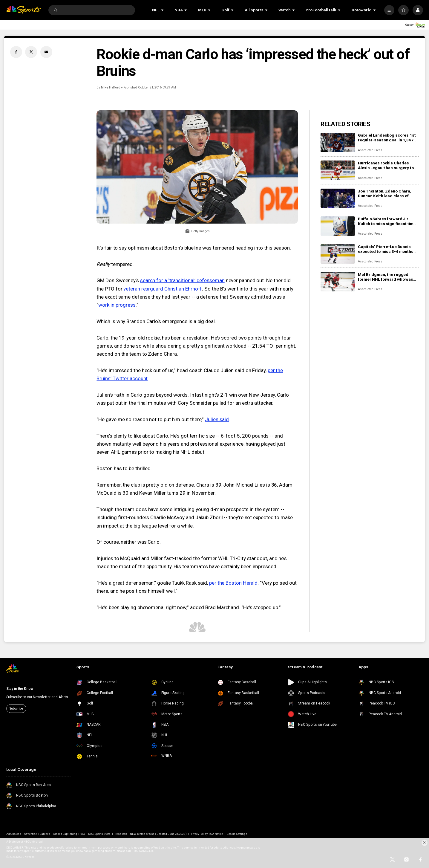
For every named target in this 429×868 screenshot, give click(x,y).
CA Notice (217, 834)
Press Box (120, 834)
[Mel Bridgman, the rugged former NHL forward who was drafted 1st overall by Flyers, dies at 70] (338, 282)
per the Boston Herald (233, 583)
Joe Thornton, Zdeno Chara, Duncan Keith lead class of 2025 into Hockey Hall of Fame (387, 193)
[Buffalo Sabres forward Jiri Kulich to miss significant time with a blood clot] (338, 226)
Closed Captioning (65, 834)
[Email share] (46, 52)
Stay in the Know (20, 689)
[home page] (24, 10)
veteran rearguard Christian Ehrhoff (163, 289)
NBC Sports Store (99, 834)
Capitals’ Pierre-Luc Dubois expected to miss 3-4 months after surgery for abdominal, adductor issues (386, 249)
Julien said (217, 419)
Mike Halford (111, 87)
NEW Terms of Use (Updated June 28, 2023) (158, 834)
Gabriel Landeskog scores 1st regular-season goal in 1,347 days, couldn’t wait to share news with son (387, 137)
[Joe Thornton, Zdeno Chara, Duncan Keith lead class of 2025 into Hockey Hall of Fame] (338, 198)
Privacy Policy (199, 834)
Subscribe (16, 709)
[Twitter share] (31, 52)
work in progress (117, 305)
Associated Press (370, 150)
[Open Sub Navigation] (163, 10)
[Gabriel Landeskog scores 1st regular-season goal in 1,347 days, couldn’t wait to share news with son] (338, 142)
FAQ (82, 834)
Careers (45, 834)
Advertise (30, 834)
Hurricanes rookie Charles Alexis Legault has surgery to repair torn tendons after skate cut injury (387, 165)
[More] (389, 10)
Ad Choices (14, 834)
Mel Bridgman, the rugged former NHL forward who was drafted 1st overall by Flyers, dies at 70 (385, 277)
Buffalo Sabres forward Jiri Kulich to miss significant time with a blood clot (387, 221)
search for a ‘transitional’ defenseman (182, 280)
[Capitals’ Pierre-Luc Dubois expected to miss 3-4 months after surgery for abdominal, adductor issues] (338, 254)
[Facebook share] (16, 52)
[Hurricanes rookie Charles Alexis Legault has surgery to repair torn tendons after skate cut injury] (338, 170)
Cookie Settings (237, 834)
